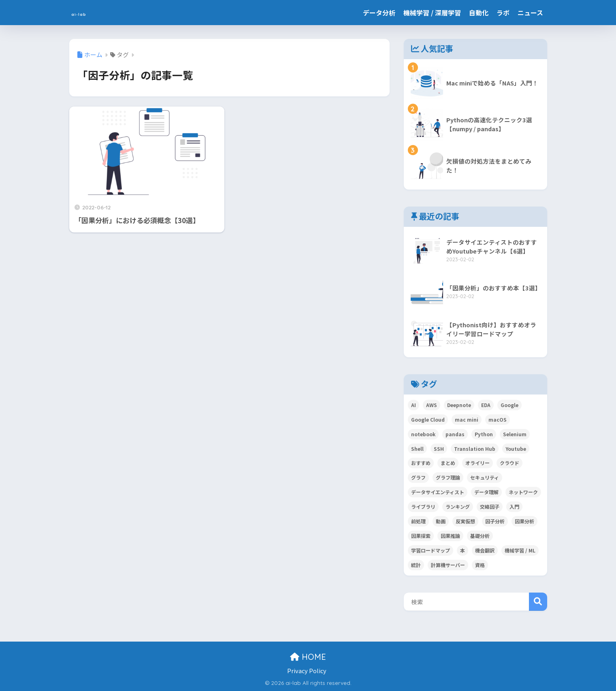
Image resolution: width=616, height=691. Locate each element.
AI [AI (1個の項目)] (414, 405)
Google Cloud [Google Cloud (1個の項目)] (428, 419)
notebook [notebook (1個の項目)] (423, 434)
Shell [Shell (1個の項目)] (417, 449)
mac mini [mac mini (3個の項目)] (467, 419)
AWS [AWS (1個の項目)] (432, 405)
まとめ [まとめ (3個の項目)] (448, 463)
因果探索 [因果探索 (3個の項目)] (421, 536)
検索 (538, 602)
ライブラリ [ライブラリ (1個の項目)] (423, 507)
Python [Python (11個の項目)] (484, 434)
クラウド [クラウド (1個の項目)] (509, 463)
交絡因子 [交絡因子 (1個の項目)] (490, 507)
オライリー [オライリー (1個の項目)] (477, 463)
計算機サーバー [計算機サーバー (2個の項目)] (448, 565)
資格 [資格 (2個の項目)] (480, 565)
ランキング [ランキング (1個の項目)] (458, 507)
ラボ (503, 13)
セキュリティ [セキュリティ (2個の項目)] (485, 477)
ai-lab (85, 12)
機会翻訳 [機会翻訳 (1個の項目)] (485, 550)
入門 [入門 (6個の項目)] (514, 507)
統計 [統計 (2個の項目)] (416, 565)
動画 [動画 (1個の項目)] (441, 521)
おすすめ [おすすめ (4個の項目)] (421, 463)
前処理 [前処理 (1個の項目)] (418, 521)
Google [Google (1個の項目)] (509, 405)
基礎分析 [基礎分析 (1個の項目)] (480, 536)
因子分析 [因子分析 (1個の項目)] (495, 521)
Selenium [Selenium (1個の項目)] (515, 434)
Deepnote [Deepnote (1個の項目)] (459, 405)
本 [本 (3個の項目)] (463, 550)
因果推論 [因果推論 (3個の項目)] (450, 536)
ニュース (530, 13)
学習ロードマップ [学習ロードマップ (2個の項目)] (431, 550)
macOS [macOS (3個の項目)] (498, 419)
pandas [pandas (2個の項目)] (455, 434)
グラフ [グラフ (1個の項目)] (418, 477)
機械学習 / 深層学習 (432, 13)
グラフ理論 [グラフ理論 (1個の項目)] (448, 477)
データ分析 (379, 13)
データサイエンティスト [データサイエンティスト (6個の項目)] (438, 492)
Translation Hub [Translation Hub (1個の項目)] (475, 449)
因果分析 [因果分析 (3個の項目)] (524, 521)
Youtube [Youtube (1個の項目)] (516, 449)
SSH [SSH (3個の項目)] (439, 449)
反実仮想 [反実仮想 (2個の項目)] (465, 521)
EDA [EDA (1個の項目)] (486, 405)
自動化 (479, 13)
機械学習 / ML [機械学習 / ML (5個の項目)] (520, 550)
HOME (308, 657)
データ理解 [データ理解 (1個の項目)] (486, 492)
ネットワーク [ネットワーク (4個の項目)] (523, 492)
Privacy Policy (307, 671)
